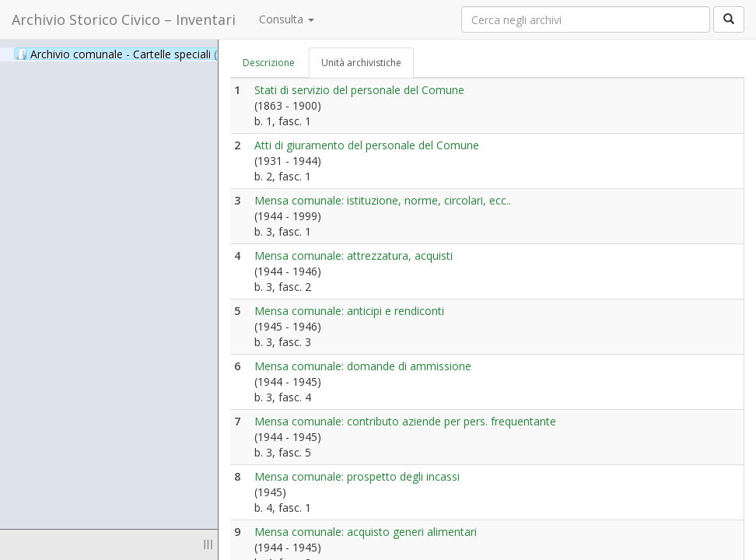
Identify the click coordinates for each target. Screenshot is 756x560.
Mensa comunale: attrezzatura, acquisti (353, 255)
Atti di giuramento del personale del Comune (367, 145)
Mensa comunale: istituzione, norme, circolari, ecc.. (383, 200)
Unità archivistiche (361, 63)
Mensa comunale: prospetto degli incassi (357, 476)
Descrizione (269, 63)
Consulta (287, 19)
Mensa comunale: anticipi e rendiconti (349, 311)
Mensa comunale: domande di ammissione (363, 366)
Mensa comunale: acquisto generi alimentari (366, 532)
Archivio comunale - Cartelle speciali (128, 54)
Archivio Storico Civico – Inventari (124, 19)
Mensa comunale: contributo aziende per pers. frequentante (405, 421)
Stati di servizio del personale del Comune (359, 90)
